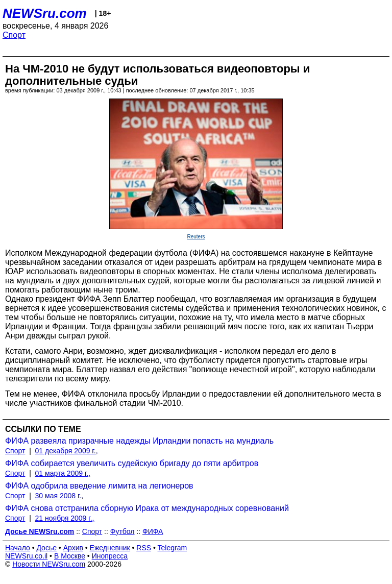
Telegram (173, 548)
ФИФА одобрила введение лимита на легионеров (99, 486)
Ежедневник (110, 548)
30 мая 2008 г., (59, 496)
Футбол (122, 531)
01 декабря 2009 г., (67, 451)
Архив (73, 548)
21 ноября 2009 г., (65, 518)
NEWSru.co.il (26, 556)
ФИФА (153, 531)
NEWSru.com (45, 13)
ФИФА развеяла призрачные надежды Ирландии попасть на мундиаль (139, 441)
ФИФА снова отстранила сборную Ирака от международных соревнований (147, 508)
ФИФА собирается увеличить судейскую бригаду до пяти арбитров (132, 463)
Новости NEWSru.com (49, 564)
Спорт (14, 35)
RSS (144, 548)
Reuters (196, 237)
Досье (46, 548)
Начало (18, 548)
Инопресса (110, 556)
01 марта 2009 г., (63, 473)
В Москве (70, 556)
